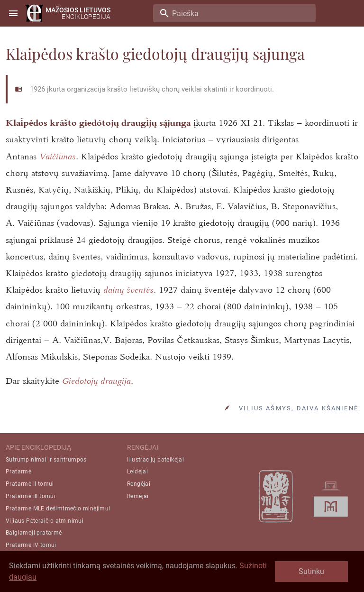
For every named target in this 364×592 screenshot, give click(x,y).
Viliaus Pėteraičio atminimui (45, 521)
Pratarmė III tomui (31, 496)
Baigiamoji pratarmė (34, 533)
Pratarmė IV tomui (31, 545)
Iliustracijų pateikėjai (155, 460)
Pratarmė (18, 472)
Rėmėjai (138, 496)
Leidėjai (137, 472)
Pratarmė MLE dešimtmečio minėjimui (58, 509)
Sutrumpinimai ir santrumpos (46, 460)
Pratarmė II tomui (30, 484)
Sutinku (311, 571)
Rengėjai (139, 484)
